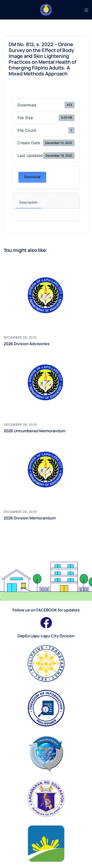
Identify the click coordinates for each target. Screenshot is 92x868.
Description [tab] (28, 202)
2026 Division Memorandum (30, 518)
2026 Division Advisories (27, 344)
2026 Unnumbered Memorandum (35, 431)
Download (32, 177)
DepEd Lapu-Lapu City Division (46, 636)
